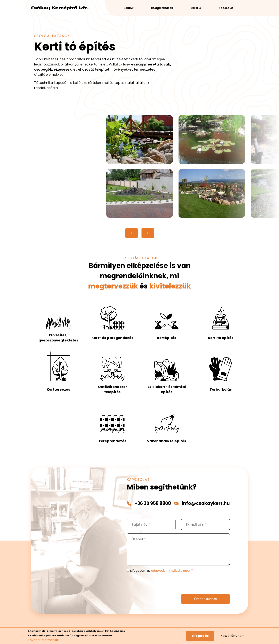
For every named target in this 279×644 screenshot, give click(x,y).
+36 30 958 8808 (153, 503)
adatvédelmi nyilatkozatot (171, 571)
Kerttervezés (58, 389)
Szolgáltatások (162, 8)
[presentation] (156, 583)
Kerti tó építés (221, 338)
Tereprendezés (112, 441)
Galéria (196, 8)
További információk (43, 641)
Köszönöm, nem (233, 637)
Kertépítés (167, 338)
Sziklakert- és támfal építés (167, 389)
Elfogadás (200, 637)
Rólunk (129, 8)
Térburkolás (221, 389)
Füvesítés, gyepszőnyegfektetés (58, 338)
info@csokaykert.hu (206, 503)
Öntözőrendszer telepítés (113, 389)
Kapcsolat (226, 8)
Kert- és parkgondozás (113, 338)
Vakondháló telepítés (167, 441)
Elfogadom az (160, 571)
